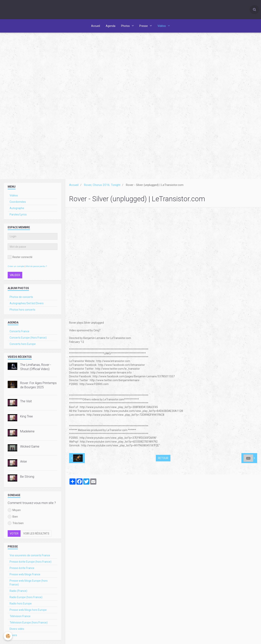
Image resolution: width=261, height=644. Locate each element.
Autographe (17, 209)
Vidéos (162, 26)
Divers (13, 636)
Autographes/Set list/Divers (27, 304)
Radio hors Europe (21, 604)
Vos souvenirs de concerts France (30, 556)
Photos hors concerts (22, 311)
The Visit (26, 402)
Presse (144, 26)
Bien (13, 518)
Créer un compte (16, 267)
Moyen (14, 511)
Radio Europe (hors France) (26, 598)
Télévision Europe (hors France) (29, 623)
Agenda (111, 26)
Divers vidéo (17, 630)
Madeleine (27, 432)
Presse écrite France (22, 569)
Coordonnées (18, 203)
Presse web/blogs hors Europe (28, 611)
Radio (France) (18, 592)
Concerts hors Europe (23, 345)
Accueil (96, 26)
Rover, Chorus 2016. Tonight (102, 186)
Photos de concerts (21, 298)
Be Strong (27, 477)
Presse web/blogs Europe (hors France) (29, 584)
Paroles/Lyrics (18, 215)
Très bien (16, 524)
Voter (14, 534)
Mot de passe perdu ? (36, 267)
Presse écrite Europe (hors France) (31, 563)
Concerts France (19, 332)
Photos (126, 26)
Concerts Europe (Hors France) (28, 339)
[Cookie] (8, 636)
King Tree (26, 417)
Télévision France (20, 617)
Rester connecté (20, 258)
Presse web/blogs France (25, 575)
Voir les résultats (36, 534)
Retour (163, 459)
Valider (15, 276)
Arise (24, 462)
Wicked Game (30, 447)
